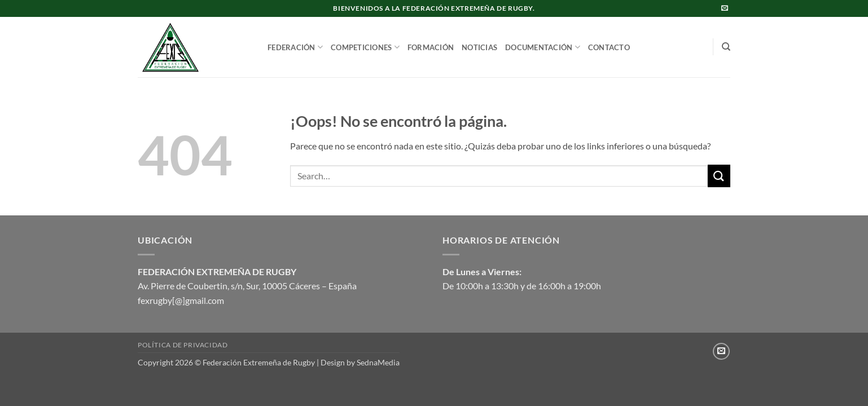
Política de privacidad (183, 345)
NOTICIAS (479, 47)
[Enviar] (719, 176)
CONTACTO (609, 47)
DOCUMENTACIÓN (543, 47)
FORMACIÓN (431, 47)
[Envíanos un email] (725, 8)
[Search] (726, 47)
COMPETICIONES (365, 47)
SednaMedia (378, 362)
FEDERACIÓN (295, 47)
